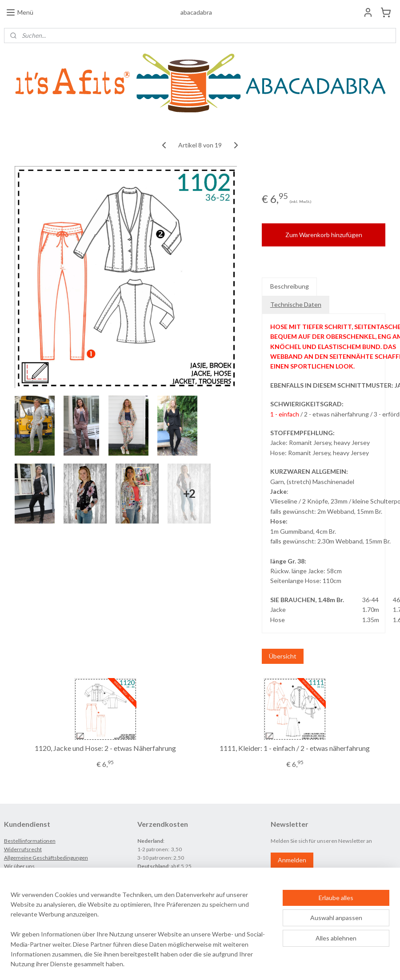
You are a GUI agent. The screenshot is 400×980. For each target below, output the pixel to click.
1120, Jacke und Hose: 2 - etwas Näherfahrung (105, 748)
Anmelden (292, 860)
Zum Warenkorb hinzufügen (324, 235)
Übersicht (283, 656)
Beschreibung (290, 286)
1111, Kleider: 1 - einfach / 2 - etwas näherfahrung (295, 748)
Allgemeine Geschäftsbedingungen (46, 858)
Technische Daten (296, 304)
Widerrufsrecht (23, 849)
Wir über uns (19, 866)
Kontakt (13, 875)
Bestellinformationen (30, 841)
